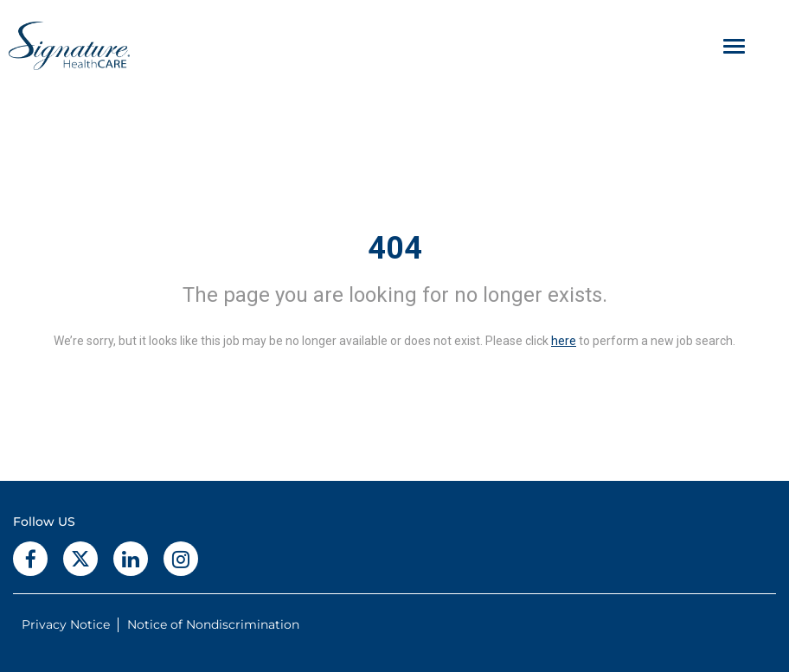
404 (395, 248)
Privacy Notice (66, 624)
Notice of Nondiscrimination (213, 624)
